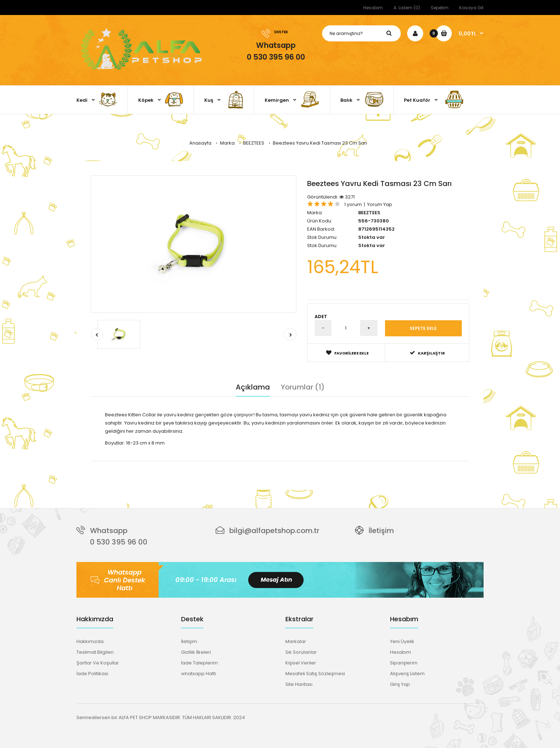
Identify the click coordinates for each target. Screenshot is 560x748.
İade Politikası (92, 673)
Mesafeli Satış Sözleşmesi (315, 673)
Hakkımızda (90, 641)
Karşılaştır (427, 353)
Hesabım (373, 8)
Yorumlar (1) (303, 387)
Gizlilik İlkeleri (196, 652)
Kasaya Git (471, 8)
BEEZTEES (369, 213)
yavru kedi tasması (161, 464)
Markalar (296, 641)
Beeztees (126, 464)
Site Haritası (299, 684)
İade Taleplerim (199, 662)
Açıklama (253, 387)
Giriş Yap (400, 684)
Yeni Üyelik (402, 641)
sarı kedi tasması (205, 464)
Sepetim (440, 8)
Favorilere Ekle (347, 353)
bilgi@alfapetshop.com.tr (274, 531)
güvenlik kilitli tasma (249, 464)
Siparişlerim (404, 662)
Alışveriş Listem (407, 673)
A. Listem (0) (407, 8)
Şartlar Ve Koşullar (98, 662)
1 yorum (353, 204)
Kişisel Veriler (301, 662)
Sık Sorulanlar (301, 652)
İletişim (381, 531)
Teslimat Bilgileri (95, 652)
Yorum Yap (380, 204)
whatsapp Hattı (199, 673)
